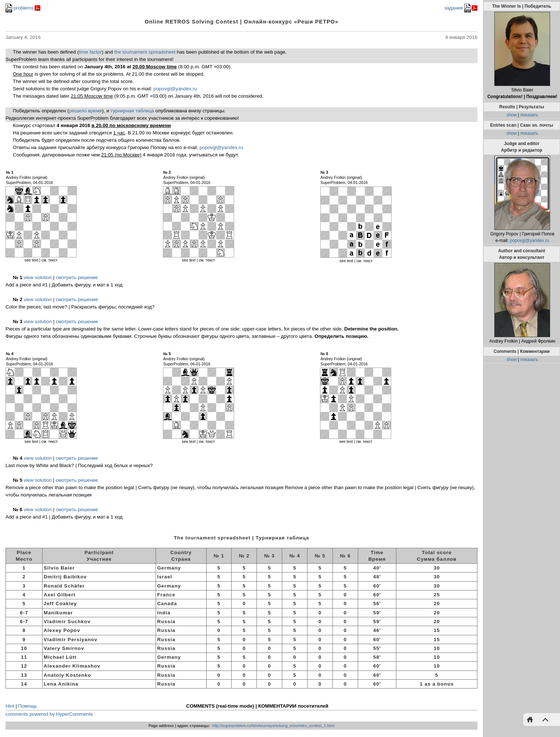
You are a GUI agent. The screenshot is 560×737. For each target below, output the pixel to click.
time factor (90, 52)
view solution (38, 277)
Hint (10, 706)
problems (20, 8)
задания (458, 8)
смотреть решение (77, 277)
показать (529, 115)
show (512, 115)
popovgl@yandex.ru (175, 89)
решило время (86, 111)
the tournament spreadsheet (145, 52)
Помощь (28, 706)
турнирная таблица (132, 111)
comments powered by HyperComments (49, 714)
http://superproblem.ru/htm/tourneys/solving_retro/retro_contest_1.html (273, 726)
